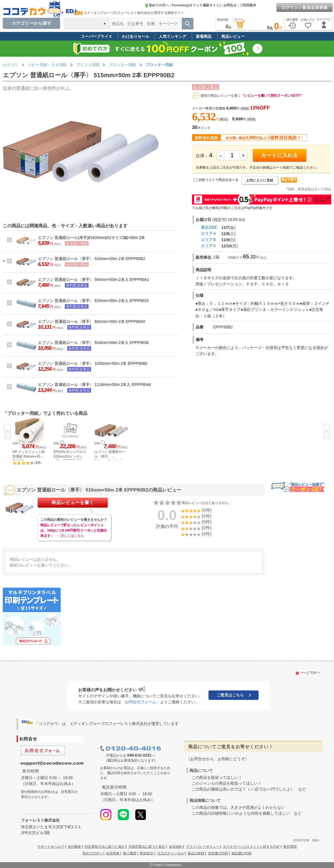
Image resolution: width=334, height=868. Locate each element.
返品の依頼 (196, 853)
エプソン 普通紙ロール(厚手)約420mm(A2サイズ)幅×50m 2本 (91, 238)
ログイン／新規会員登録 (305, 8)
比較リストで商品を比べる (218, 180)
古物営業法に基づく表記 (147, 847)
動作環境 (290, 847)
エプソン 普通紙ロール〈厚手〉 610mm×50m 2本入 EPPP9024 (93, 301)
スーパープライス (97, 36)
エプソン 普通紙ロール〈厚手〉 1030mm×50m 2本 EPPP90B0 (93, 363)
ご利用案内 (248, 5)
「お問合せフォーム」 (141, 702)
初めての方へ (157, 5)
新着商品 (204, 36)
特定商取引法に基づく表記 (105, 847)
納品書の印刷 (242, 853)
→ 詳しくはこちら (70, 536)
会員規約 (176, 847)
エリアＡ (209, 233)
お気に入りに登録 (260, 180)
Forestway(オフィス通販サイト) (196, 5)
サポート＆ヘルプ (51, 847)
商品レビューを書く (73, 502)
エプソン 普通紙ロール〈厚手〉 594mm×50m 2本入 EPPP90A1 (94, 280)
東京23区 (209, 227)
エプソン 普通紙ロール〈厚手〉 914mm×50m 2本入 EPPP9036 (93, 343)
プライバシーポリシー (203, 847)
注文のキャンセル (171, 853)
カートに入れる (280, 155)
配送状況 (147, 853)
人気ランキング (173, 36)
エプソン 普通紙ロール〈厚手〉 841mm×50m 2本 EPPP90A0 (92, 321)
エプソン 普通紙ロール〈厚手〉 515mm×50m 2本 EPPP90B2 (92, 259)
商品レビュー (233, 36)
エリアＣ (209, 246)
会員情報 (113, 853)
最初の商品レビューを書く (221, 96)
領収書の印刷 (218, 853)
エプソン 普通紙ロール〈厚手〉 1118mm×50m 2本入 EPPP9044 (94, 385)
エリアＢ (209, 240)
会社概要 (74, 847)
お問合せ (230, 5)
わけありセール (136, 36)
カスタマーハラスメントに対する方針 (251, 847)
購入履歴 (130, 853)
